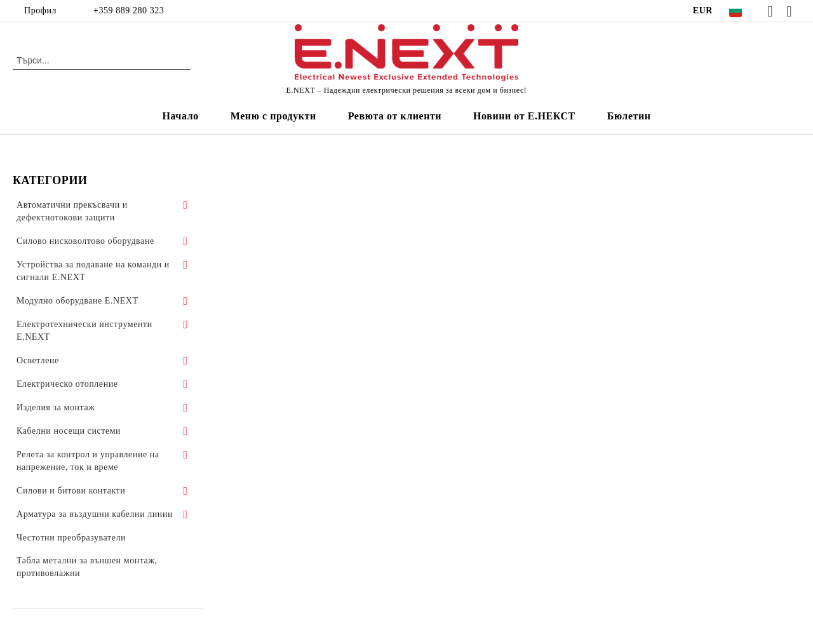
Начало (180, 116)
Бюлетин (629, 116)
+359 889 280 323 (129, 10)
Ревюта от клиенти (395, 116)
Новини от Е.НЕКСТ (524, 116)
